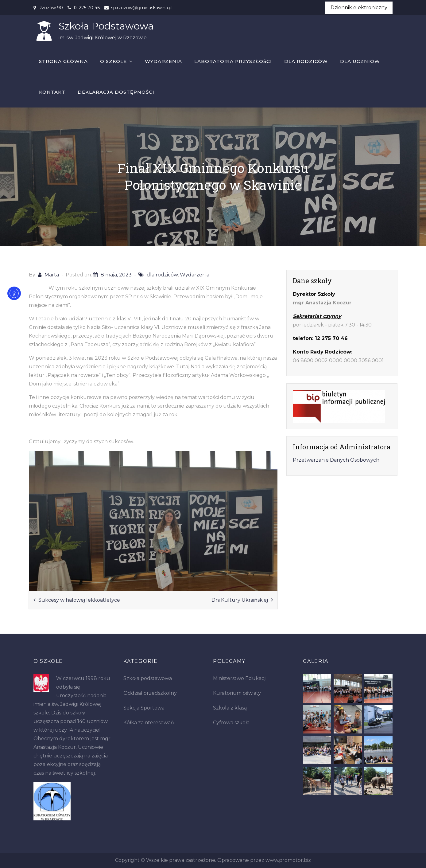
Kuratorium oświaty (237, 693)
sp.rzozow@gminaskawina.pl (142, 8)
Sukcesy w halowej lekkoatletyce (79, 600)
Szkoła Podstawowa (106, 26)
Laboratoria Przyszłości (233, 62)
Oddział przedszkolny (150, 693)
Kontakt (52, 92)
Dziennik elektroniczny (359, 8)
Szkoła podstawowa (148, 679)
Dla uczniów (360, 62)
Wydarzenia (163, 62)
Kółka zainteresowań (149, 723)
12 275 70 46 (87, 8)
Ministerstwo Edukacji (240, 679)
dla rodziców (162, 275)
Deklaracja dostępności (116, 92)
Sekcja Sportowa (144, 708)
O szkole (113, 62)
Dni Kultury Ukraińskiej (240, 600)
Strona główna (63, 62)
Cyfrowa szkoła (231, 723)
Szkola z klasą (230, 708)
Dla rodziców (306, 62)
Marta (52, 275)
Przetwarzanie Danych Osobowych (336, 460)
